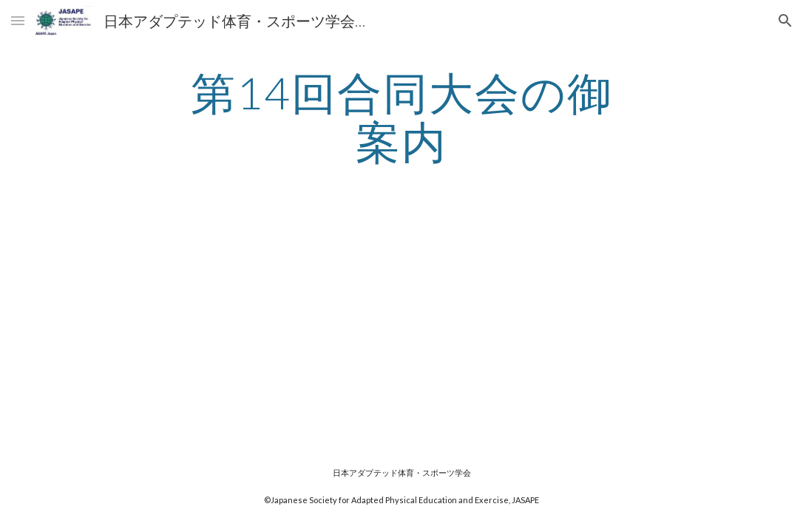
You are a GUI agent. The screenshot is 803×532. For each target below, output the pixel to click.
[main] (401, 117)
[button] (18, 20)
